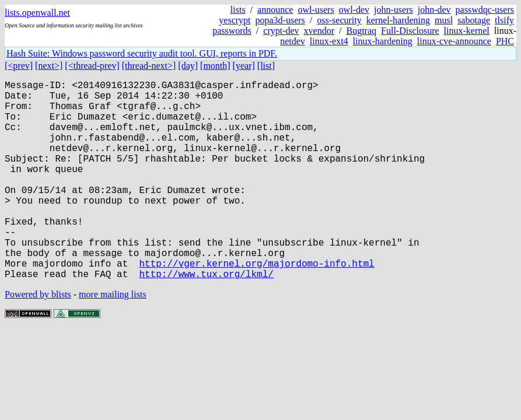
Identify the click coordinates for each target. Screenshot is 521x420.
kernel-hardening (398, 20)
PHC (505, 41)
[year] (244, 66)
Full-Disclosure (410, 31)
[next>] (49, 66)
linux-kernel (467, 31)
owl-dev (354, 10)
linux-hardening (383, 41)
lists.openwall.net (37, 13)
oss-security (339, 20)
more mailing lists (113, 339)
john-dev (434, 10)
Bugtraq (361, 31)
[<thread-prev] (92, 66)
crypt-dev (281, 31)
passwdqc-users (485, 10)
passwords (232, 31)
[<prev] (19, 66)
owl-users (316, 10)
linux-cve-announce (454, 41)
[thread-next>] (149, 66)
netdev (293, 41)
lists (238, 10)
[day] (188, 66)
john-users (394, 10)
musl (444, 20)
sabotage (474, 20)
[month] (215, 66)
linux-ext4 (329, 41)
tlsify (504, 20)
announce (275, 10)
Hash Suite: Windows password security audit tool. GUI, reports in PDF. (142, 53)
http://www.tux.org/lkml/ (206, 318)
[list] (266, 66)
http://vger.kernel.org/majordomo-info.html (256, 305)
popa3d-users (280, 20)
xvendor (319, 31)
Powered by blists (38, 339)
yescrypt (235, 20)
